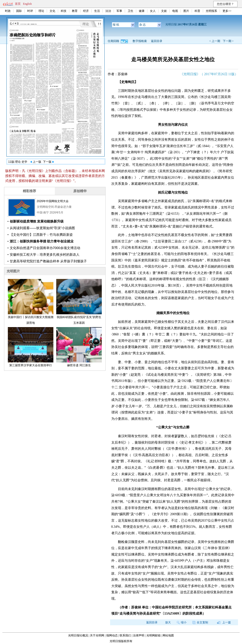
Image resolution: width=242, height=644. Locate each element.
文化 (52, 11)
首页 (18, 4)
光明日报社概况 (78, 635)
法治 (108, 11)
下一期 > (228, 41)
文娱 (164, 11)
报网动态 (112, 635)
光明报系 (211, 11)
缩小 (182, 622)
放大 (168, 622)
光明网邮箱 (154, 635)
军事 (119, 11)
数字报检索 (140, 41)
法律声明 (139, 635)
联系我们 (125, 635)
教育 (75, 11)
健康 (142, 11)
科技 (64, 11)
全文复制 (200, 622)
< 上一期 (215, 41)
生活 (97, 11)
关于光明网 (97, 635)
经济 (86, 11)
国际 (19, 11)
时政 (8, 11)
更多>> (227, 11)
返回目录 (157, 41)
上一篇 (224, 622)
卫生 (130, 11)
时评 (30, 11)
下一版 (48, 162)
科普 (197, 11)
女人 (153, 11)
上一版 (36, 162)
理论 (41, 11)
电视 (175, 11)
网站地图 (168, 635)
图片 (186, 11)
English (27, 4)
